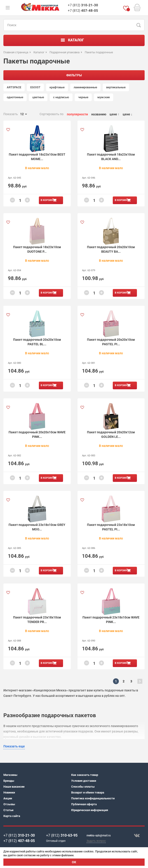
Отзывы (9, 804)
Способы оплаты (83, 787)
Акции (8, 798)
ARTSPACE (14, 87)
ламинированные (85, 87)
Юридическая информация (90, 810)
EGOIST (35, 87)
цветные (38, 97)
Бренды (9, 781)
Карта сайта (12, 816)
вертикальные (116, 87)
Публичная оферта (84, 804)
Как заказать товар (85, 775)
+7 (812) (83, 5)
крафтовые (57, 87)
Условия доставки (84, 781)
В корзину (48, 200)
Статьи (8, 810)
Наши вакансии (14, 787)
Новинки (9, 792)
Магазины (10, 775)
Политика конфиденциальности (93, 798)
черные (83, 97)
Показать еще (14, 746)
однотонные (15, 97)
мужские (104, 97)
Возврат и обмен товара (88, 792)
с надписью (61, 97)
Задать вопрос (96, 841)
